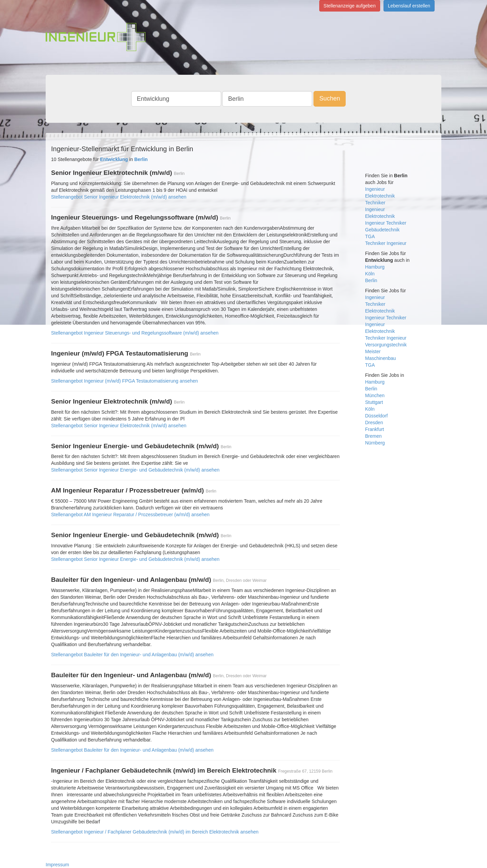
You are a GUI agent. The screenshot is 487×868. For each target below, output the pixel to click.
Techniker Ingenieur (386, 243)
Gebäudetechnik (382, 230)
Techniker (375, 203)
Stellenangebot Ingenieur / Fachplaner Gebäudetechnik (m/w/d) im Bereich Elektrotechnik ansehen (155, 832)
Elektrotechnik (380, 196)
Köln (370, 274)
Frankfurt (375, 429)
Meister (373, 351)
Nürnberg (375, 443)
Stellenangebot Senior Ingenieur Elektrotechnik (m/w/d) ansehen (119, 197)
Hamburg (375, 267)
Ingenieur (375, 189)
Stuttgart (374, 402)
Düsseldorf (377, 416)
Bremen (374, 436)
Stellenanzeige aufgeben (350, 6)
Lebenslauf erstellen (409, 6)
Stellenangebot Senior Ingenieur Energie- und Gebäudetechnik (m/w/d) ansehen (135, 470)
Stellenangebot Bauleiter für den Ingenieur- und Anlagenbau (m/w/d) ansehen (132, 655)
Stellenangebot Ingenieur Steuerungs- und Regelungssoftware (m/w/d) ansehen (135, 333)
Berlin (371, 280)
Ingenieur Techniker (386, 223)
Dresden (374, 422)
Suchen (330, 98)
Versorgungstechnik (386, 345)
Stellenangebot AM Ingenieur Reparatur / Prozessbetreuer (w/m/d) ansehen (130, 515)
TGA (370, 236)
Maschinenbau (381, 358)
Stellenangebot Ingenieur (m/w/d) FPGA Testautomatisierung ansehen (124, 381)
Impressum (57, 865)
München (375, 395)
